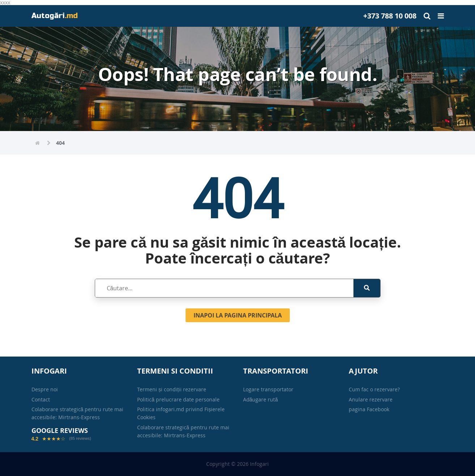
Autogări (55, 16)
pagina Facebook (369, 409)
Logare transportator (268, 389)
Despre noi (45, 389)
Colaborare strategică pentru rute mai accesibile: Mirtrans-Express (78, 413)
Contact (41, 399)
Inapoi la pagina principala (238, 315)
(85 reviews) (80, 439)
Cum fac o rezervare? (374, 389)
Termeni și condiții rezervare (172, 389)
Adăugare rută (261, 399)
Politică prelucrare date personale (178, 399)
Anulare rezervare (371, 399)
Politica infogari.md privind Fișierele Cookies (181, 413)
